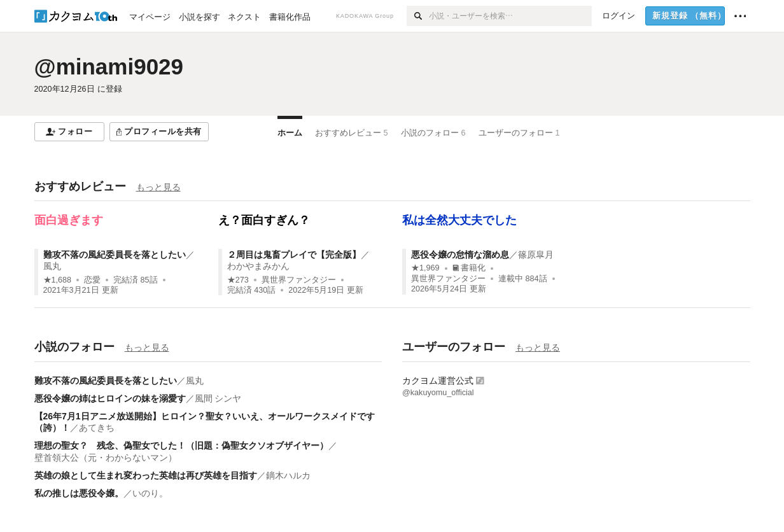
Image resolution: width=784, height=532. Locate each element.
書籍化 (469, 268)
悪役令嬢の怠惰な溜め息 (460, 255)
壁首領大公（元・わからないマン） (106, 458)
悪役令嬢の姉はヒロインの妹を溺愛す (110, 398)
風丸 (52, 266)
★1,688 (58, 280)
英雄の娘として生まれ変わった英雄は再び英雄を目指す (146, 475)
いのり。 (150, 493)
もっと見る (158, 187)
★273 (238, 280)
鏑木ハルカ (288, 475)
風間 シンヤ (218, 398)
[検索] (418, 16)
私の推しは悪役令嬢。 (79, 493)
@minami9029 (109, 66)
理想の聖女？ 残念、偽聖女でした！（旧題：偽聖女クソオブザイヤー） (181, 445)
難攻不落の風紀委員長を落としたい (115, 255)
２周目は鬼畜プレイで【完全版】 (294, 255)
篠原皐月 (536, 255)
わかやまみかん (258, 266)
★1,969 (425, 268)
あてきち (97, 428)
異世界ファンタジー (299, 280)
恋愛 (92, 280)
